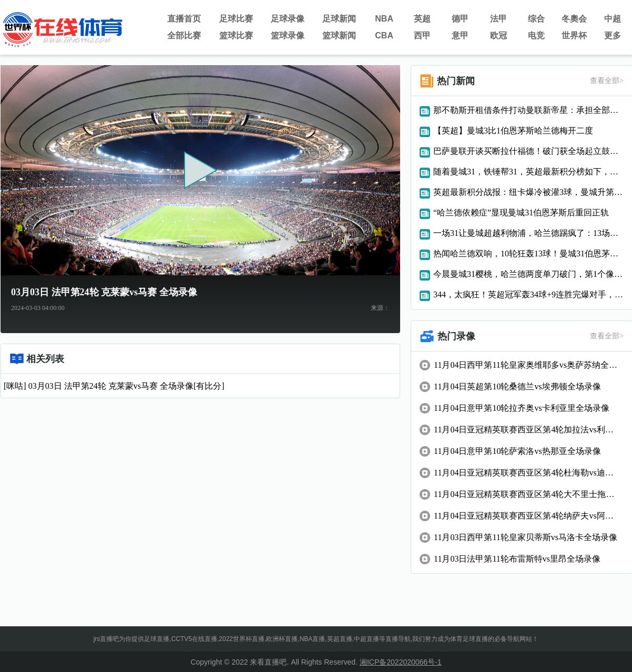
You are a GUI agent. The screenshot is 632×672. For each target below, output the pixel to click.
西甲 (422, 35)
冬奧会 (574, 19)
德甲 (460, 19)
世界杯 (574, 35)
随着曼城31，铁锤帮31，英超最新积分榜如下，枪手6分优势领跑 (528, 172)
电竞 (536, 35)
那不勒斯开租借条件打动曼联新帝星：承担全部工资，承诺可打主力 (528, 110)
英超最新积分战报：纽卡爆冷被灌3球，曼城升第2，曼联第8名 (528, 192)
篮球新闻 (339, 35)
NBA (384, 19)
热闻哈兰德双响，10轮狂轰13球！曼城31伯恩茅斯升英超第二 (528, 254)
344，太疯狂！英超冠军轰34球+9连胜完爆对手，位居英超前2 (528, 294)
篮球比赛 (236, 35)
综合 (536, 19)
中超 (613, 19)
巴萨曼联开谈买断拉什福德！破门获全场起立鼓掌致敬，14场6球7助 (528, 151)
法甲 (498, 19)
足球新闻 (339, 19)
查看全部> (607, 81)
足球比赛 (236, 19)
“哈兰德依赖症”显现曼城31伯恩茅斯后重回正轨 (521, 213)
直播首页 (184, 19)
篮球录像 (288, 35)
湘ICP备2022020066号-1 (401, 662)
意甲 (460, 35)
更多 (613, 35)
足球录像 (288, 19)
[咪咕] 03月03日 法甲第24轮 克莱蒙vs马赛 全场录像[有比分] (114, 386)
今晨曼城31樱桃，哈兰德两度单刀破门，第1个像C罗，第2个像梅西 (528, 274)
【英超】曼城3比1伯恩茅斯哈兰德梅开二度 (513, 131)
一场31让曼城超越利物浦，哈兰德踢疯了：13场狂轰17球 (528, 233)
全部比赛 (184, 35)
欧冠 (498, 35)
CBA (384, 35)
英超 (422, 19)
